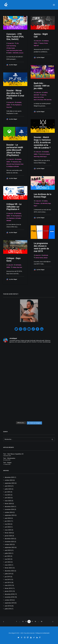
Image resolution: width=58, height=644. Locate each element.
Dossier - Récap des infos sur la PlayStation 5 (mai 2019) (15, 94)
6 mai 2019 (38, 255)
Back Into (44, 95)
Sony (8, 107)
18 (35, 622)
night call (36, 46)
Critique (14, 267)
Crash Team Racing (11, 46)
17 (32, 622)
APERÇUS (46, 41)
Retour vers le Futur (39, 97)
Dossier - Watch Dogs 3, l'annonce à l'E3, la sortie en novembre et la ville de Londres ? (42, 142)
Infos (11, 107)
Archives (37, 203)
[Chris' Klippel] (6, 5)
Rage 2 (36, 206)
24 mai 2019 (38, 41)
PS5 (13, 105)
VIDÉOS (10, 53)
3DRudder (9, 221)
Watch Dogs (37, 157)
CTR (17, 43)
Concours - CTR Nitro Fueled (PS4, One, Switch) (15, 37)
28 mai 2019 (11, 43)
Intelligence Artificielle (13, 166)
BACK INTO (37, 95)
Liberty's (46, 258)
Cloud (22, 164)
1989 (45, 100)
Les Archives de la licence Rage (43, 196)
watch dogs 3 (43, 157)
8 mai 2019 (11, 213)
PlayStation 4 (18, 216)
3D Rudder (18, 218)
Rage (49, 203)
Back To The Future (38, 100)
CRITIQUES (18, 213)
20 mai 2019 (11, 102)
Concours (21, 53)
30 (42, 622)
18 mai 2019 (38, 152)
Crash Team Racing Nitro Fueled (14, 51)
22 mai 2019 (38, 93)
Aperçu (42, 43)
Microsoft (9, 164)
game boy (49, 100)
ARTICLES (46, 255)
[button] (54, 5)
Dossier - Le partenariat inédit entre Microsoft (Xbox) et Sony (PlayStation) (15, 150)
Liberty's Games (39, 258)
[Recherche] (29, 439)
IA (7, 166)
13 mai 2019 (38, 201)
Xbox (20, 162)
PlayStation (15, 162)
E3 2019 (44, 154)
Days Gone (19, 267)
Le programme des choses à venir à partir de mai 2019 (41, 247)
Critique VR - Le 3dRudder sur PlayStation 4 (14, 207)
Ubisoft (48, 154)
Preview (46, 43)
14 (23, 622)
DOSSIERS (19, 102)
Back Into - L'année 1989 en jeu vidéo (42, 86)
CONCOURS (15, 53)
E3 (41, 154)
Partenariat (17, 164)
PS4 (13, 216)
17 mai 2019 (11, 159)
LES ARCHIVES (44, 203)
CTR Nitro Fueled (11, 48)
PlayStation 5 (18, 105)
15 (26, 622)
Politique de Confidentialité (42, 633)
